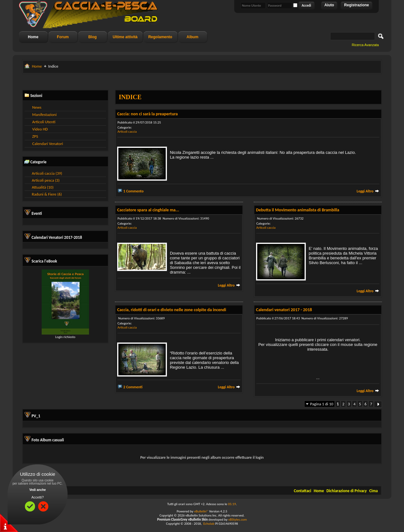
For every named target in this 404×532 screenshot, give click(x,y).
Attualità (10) (43, 187)
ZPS (35, 136)
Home (33, 37)
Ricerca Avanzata (365, 45)
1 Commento (134, 191)
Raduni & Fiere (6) (47, 194)
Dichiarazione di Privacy (347, 491)
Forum (63, 37)
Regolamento (160, 37)
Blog (93, 37)
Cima (374, 491)
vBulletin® (201, 511)
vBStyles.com (238, 520)
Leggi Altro (368, 191)
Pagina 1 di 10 (322, 404)
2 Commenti (133, 387)
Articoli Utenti (44, 122)
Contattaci (303, 491)
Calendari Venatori (48, 144)
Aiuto (329, 5)
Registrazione (356, 5)
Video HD (40, 129)
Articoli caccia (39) (47, 173)
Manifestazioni (44, 115)
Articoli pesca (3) (46, 180)
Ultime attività (125, 37)
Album (192, 37)
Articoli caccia (127, 132)
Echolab (209, 524)
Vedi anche (38, 490)
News (37, 107)
